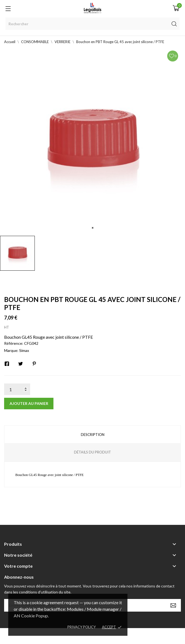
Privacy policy (82, 627)
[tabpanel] (92, 140)
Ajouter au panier (29, 403)
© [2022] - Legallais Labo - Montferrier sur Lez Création (82, 636)
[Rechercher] (92, 24)
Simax (24, 350)
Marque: (11, 350)
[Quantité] (17, 389)
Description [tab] (93, 435)
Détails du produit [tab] (92, 452)
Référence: (14, 343)
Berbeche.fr (140, 636)
